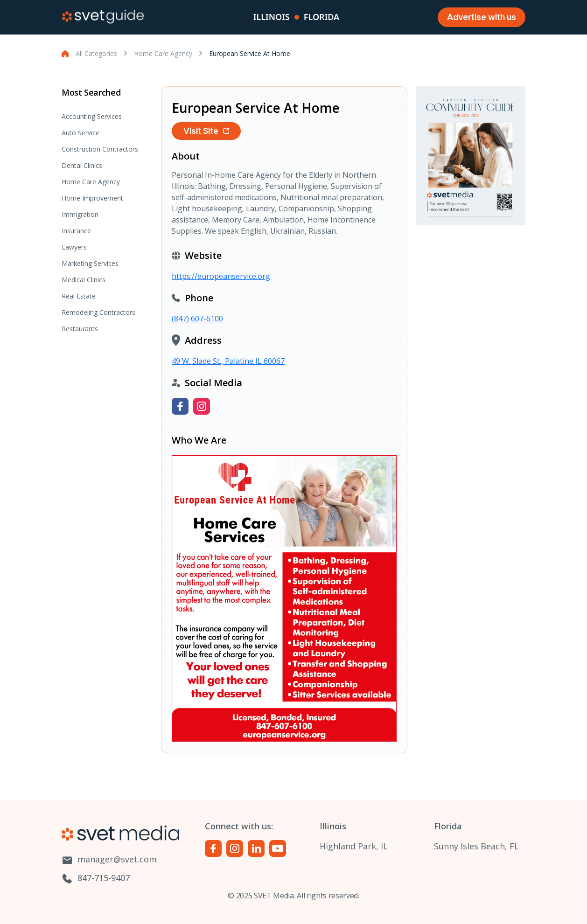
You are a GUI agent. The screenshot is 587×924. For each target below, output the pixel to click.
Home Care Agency (163, 53)
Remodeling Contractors (98, 312)
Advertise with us (482, 17)
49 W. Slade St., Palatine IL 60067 (228, 361)
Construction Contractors (100, 149)
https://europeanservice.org (221, 276)
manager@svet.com (109, 860)
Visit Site (206, 131)
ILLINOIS (272, 17)
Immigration (80, 214)
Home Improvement (92, 198)
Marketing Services (90, 263)
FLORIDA (321, 17)
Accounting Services (92, 116)
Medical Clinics (84, 280)
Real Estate (79, 296)
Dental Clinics (82, 165)
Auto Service (80, 133)
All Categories (96, 53)
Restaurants (80, 329)
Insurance (76, 231)
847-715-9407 (96, 879)
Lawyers (74, 247)
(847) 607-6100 (197, 319)
